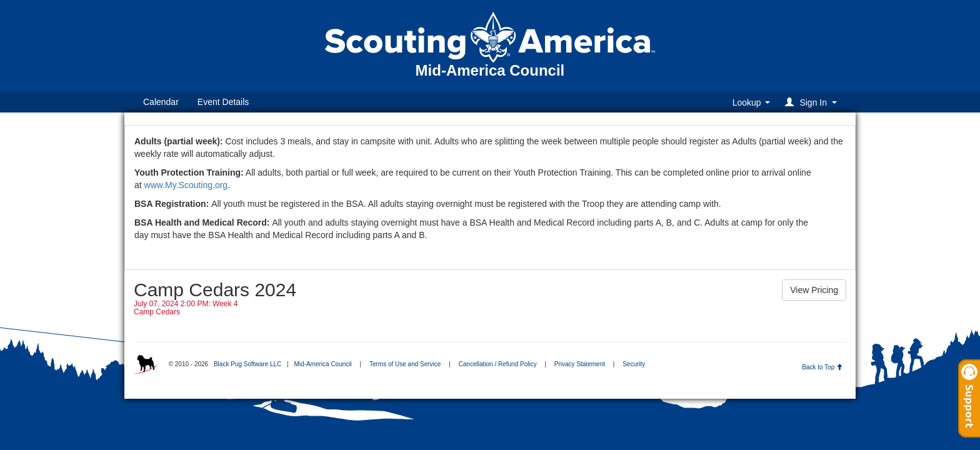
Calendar (161, 102)
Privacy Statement (580, 364)
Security (634, 364)
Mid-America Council (322, 364)
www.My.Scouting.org (186, 185)
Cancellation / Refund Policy (498, 364)
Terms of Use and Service (405, 364)
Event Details (223, 102)
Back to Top (822, 367)
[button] (813, 102)
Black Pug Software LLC (247, 364)
